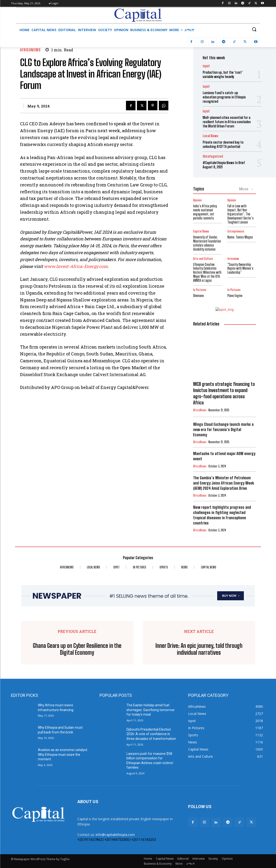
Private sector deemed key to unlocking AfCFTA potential (223, 144)
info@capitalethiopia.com (115, 835)
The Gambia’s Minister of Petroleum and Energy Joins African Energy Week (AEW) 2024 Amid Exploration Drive (223, 483)
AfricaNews (30, 50)
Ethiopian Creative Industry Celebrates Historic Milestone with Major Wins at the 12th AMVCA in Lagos (207, 272)
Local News (211, 136)
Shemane (198, 296)
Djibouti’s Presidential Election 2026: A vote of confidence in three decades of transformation (151, 734)
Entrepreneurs (236, 231)
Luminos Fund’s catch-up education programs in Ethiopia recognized (224, 97)
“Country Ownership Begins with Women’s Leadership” (240, 269)
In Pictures (200, 290)
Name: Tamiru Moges (240, 237)
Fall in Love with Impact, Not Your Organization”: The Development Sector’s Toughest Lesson (241, 214)
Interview (233, 259)
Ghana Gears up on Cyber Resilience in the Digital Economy (77, 649)
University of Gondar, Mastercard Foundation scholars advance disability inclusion (207, 243)
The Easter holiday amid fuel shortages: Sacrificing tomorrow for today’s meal (151, 710)
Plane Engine (235, 296)
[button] (254, 29)
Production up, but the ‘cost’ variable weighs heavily (223, 74)
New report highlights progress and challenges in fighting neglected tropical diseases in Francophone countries (222, 515)
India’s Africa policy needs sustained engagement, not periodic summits (205, 212)
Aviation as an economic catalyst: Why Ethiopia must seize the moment (63, 754)
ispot (206, 66)
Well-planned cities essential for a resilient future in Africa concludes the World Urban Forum (227, 122)
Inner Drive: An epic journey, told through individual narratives (199, 649)
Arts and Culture (203, 259)
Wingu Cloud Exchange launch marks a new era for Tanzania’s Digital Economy (223, 429)
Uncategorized (213, 156)
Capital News (201, 231)
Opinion (197, 200)
